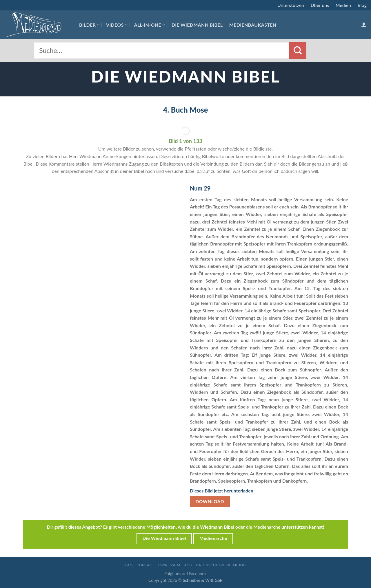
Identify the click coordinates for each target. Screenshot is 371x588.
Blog (362, 5)
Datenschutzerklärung (221, 565)
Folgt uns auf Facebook (185, 574)
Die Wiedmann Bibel (197, 25)
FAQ (129, 565)
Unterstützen (291, 5)
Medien (343, 5)
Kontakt (145, 565)
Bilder (89, 25)
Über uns (320, 5)
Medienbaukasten (253, 25)
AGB (188, 565)
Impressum (169, 565)
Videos (117, 25)
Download (210, 501)
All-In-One (150, 25)
